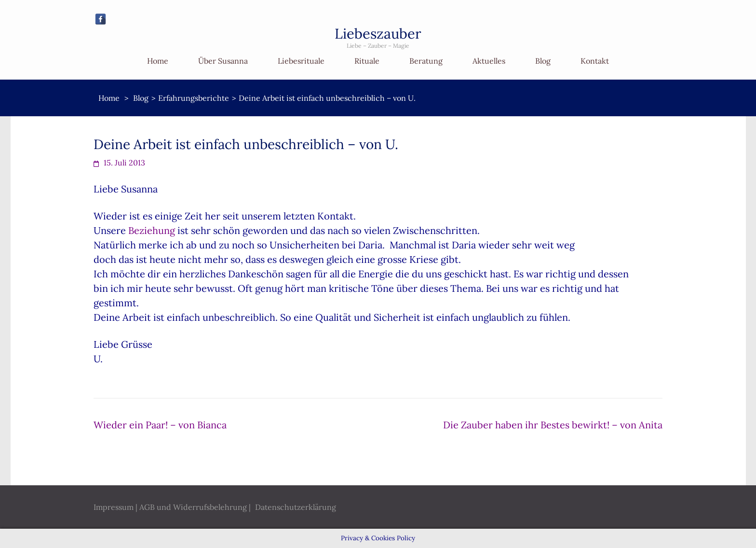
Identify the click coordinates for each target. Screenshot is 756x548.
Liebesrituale (301, 61)
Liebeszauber (378, 34)
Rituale (367, 61)
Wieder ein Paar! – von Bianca (160, 425)
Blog (543, 61)
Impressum (114, 507)
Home (158, 61)
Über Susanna (223, 61)
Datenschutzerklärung (296, 507)
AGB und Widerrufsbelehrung (193, 507)
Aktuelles (489, 61)
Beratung (426, 61)
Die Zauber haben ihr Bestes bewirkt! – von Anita (553, 425)
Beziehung (152, 230)
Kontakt (595, 61)
